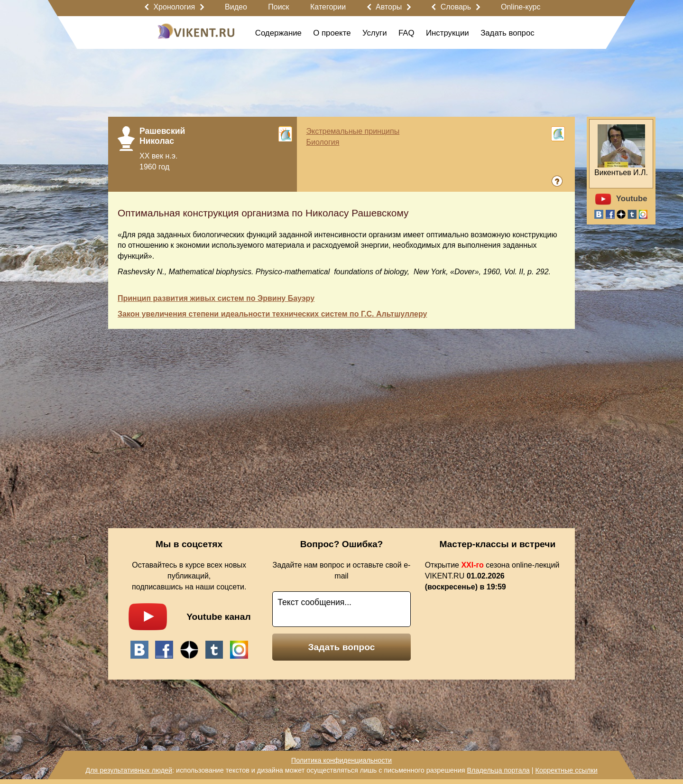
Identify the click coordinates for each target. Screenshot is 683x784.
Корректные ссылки (567, 770)
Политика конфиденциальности (341, 760)
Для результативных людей (129, 770)
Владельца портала (498, 770)
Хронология (174, 7)
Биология (323, 142)
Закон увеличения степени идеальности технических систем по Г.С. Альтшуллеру (272, 314)
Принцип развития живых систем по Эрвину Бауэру (216, 298)
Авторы (389, 7)
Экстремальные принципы (353, 131)
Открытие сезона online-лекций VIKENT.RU (492, 576)
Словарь (456, 7)
